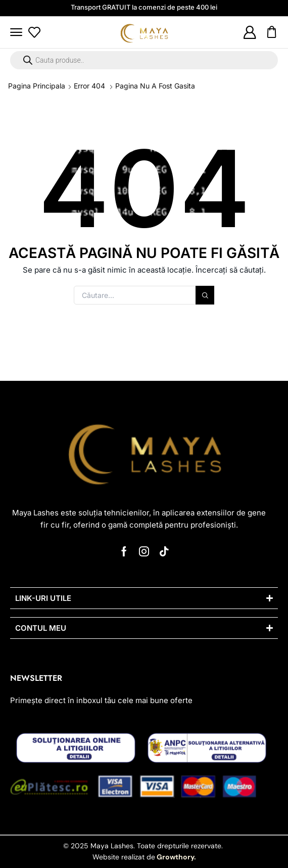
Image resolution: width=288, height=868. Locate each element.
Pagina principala (37, 86)
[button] (16, 32)
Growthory (175, 857)
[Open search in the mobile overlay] (144, 60)
